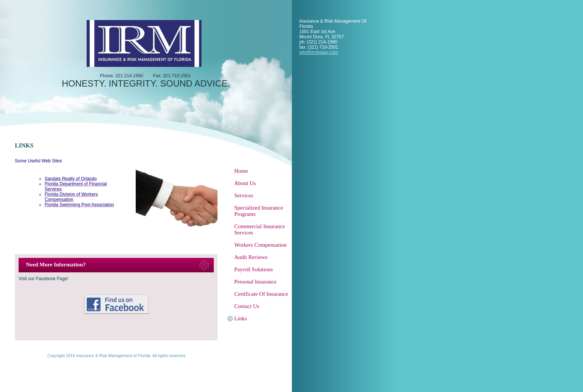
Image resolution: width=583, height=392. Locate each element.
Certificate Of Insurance (261, 294)
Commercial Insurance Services (260, 229)
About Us (245, 183)
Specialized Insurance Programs (259, 211)
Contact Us (247, 306)
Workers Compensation (260, 245)
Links (241, 318)
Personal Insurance (255, 282)
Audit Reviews (251, 257)
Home (241, 171)
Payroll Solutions (254, 269)
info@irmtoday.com (319, 52)
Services (244, 195)
